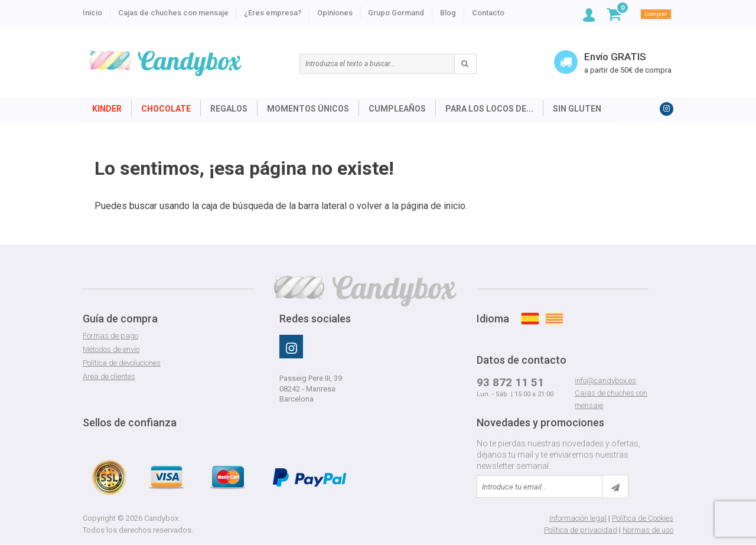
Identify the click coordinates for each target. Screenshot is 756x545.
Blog (448, 13)
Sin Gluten (577, 109)
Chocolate (166, 109)
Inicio (92, 13)
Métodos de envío (111, 349)
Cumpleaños (397, 109)
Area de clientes (109, 376)
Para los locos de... (489, 109)
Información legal (578, 518)
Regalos (229, 109)
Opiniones (335, 13)
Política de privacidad (581, 530)
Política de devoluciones (122, 363)
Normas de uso (648, 530)
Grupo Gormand (396, 13)
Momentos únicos (308, 109)
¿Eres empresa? (273, 13)
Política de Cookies (643, 518)
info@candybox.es (605, 381)
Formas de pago (110, 336)
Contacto (488, 13)
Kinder (107, 109)
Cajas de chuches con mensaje (173, 13)
